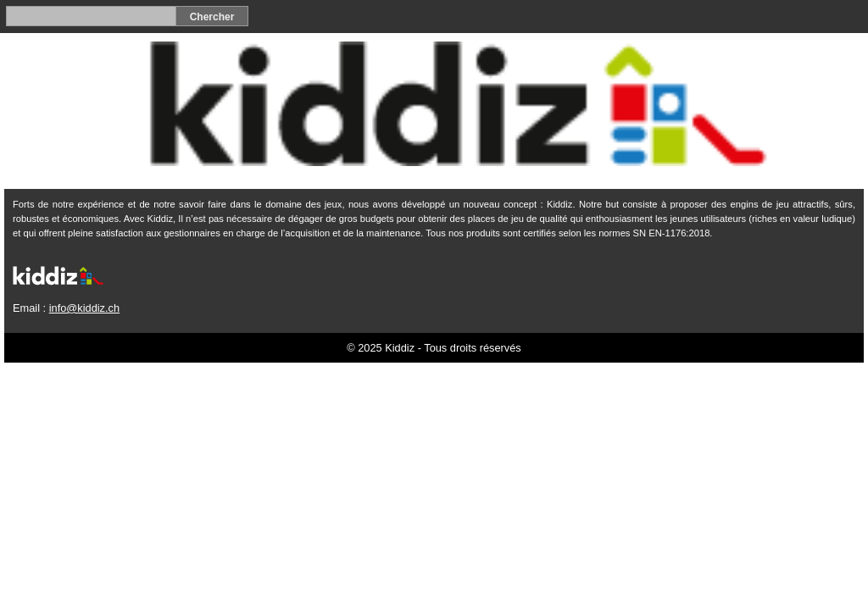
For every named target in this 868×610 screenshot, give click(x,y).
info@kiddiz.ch (84, 308)
